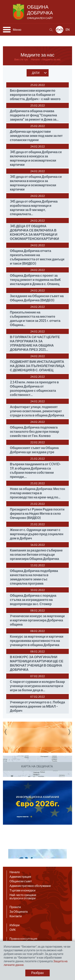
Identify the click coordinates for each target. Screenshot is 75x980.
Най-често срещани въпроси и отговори (23, 897)
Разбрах (37, 973)
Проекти (15, 907)
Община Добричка (40, 12)
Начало (35, 59)
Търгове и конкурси (22, 890)
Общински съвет (21, 881)
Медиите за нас (52, 59)
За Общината (19, 912)
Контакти (16, 916)
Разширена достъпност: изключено (60, 30)
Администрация (20, 877)
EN (68, 30)
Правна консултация (23, 939)
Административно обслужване (30, 886)
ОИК (13, 930)
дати (36, 73)
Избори (15, 925)
